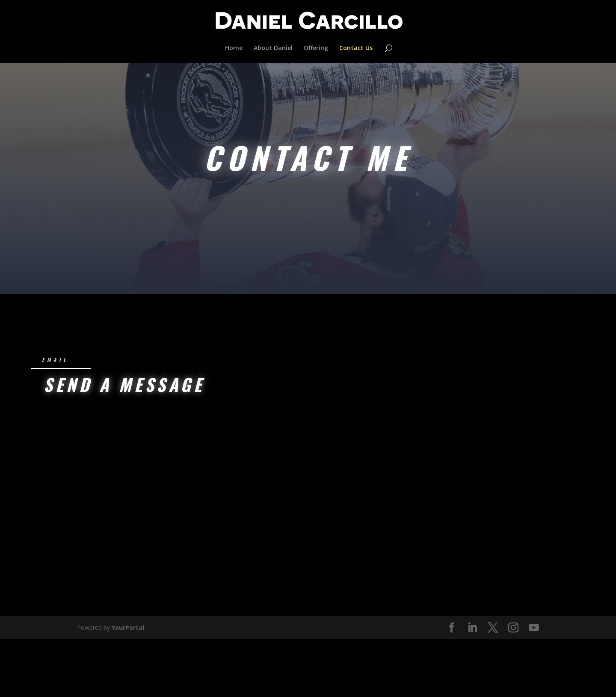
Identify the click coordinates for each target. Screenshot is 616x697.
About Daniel (273, 48)
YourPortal (128, 578)
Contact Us (356, 48)
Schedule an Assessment (304, 214)
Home (234, 48)
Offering (316, 48)
